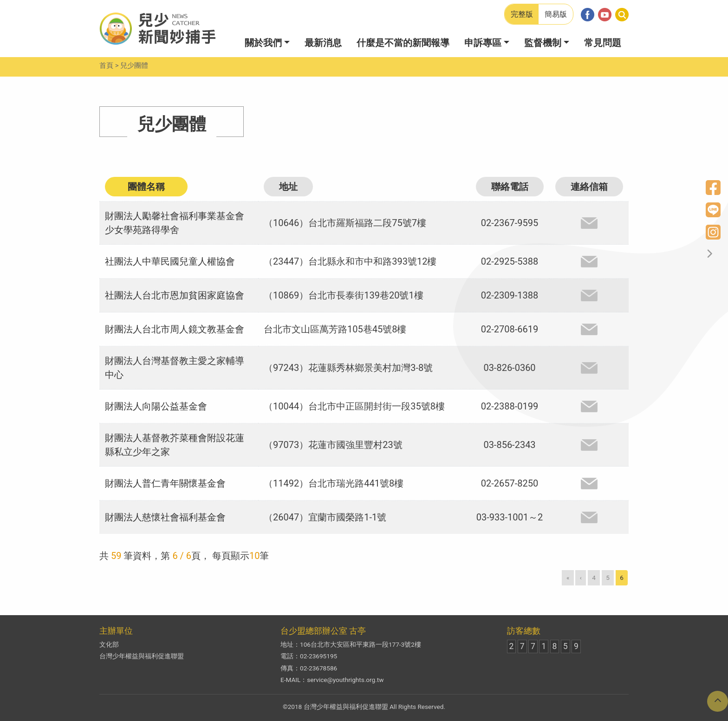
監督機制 (543, 43)
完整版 (522, 14)
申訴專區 (483, 43)
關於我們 (263, 43)
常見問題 (603, 43)
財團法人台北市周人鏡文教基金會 (175, 329)
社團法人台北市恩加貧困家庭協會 (175, 295)
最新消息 (323, 43)
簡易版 (556, 14)
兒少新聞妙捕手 (157, 29)
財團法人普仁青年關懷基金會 (165, 483)
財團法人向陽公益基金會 (156, 406)
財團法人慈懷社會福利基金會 (165, 517)
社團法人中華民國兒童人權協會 (170, 261)
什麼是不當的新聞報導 (403, 43)
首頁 (106, 65)
